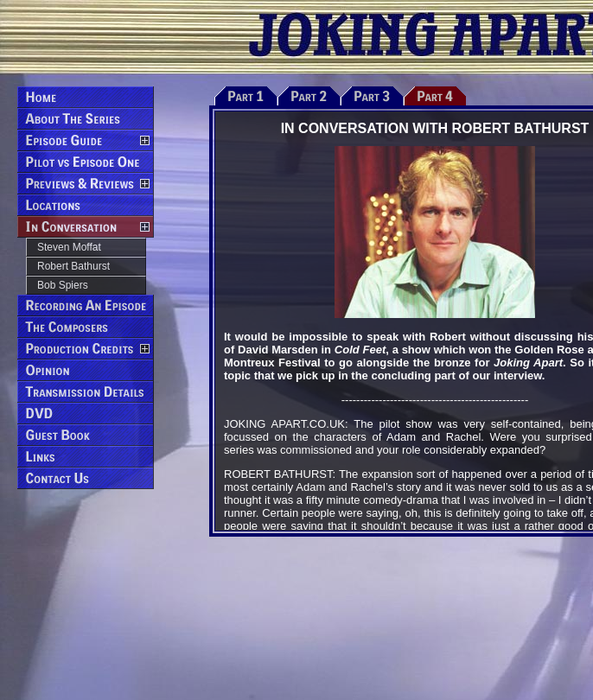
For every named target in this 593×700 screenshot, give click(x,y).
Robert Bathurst (73, 266)
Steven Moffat (69, 247)
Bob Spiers (63, 285)
